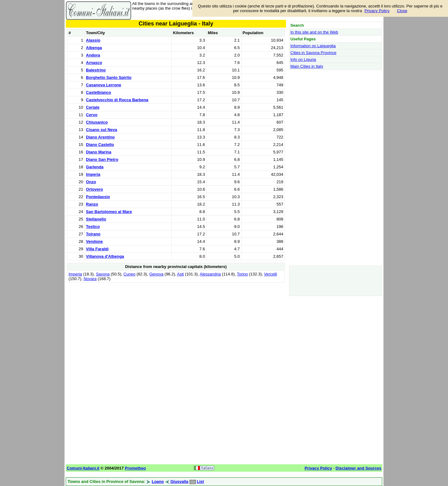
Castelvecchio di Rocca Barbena (117, 100)
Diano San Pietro (102, 159)
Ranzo (92, 204)
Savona (103, 274)
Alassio (93, 40)
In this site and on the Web (314, 32)
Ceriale (93, 107)
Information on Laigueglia (313, 46)
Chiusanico (97, 122)
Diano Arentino (100, 137)
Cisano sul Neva (101, 130)
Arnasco (94, 63)
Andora (93, 55)
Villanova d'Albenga (105, 256)
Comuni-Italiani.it (83, 468)
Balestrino (96, 70)
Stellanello (96, 219)
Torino (242, 274)
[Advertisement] (176, 328)
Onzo (91, 182)
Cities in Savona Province (313, 53)
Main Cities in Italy (307, 66)
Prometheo (135, 468)
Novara (90, 279)
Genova (156, 274)
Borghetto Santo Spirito (109, 77)
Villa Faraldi (97, 249)
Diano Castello (100, 145)
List (200, 481)
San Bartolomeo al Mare (109, 212)
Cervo (92, 115)
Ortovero (94, 189)
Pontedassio (98, 197)
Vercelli (271, 274)
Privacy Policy (377, 11)
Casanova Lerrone (103, 85)
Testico (93, 227)
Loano (158, 481)
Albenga (94, 48)
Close (402, 11)
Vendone (94, 241)
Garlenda (95, 167)
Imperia (93, 174)
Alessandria (210, 274)
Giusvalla (179, 481)
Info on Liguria (303, 59)
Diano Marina (99, 152)
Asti (181, 274)
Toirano (93, 234)
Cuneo (129, 274)
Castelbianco (99, 92)
